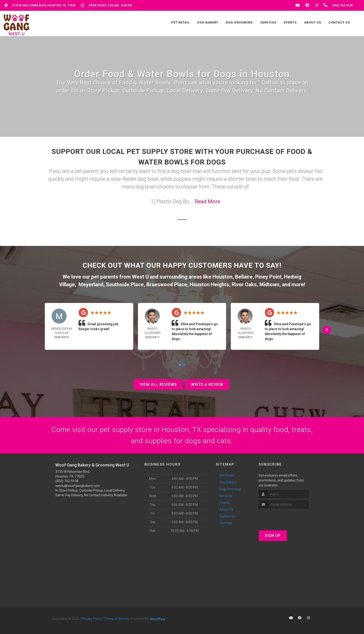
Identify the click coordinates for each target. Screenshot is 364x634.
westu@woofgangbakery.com (78, 486)
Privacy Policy (92, 619)
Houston (222, 277)
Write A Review (207, 384)
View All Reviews (158, 384)
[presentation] (284, 517)
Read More (207, 201)
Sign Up (273, 536)
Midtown (269, 285)
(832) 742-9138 (67, 481)
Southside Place (125, 285)
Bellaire (244, 277)
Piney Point (268, 277)
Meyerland (91, 285)
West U (140, 277)
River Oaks (244, 285)
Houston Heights (209, 285)
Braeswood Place (167, 285)
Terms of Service (117, 619)
